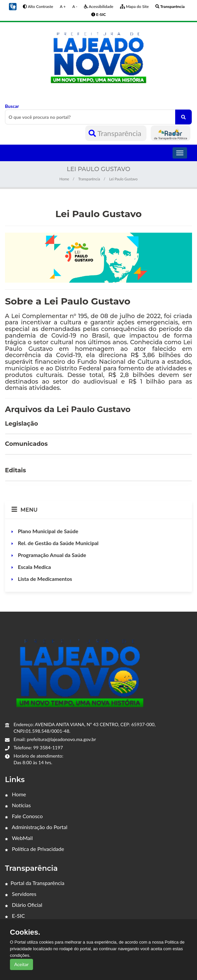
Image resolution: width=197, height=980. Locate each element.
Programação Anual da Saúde (51, 555)
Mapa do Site (134, 6)
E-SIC (15, 916)
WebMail (19, 838)
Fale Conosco (24, 816)
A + (63, 6)
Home (64, 179)
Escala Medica (34, 567)
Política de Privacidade (35, 849)
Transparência (116, 133)
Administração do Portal (36, 827)
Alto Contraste (38, 6)
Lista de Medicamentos (44, 579)
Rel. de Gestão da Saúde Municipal (58, 543)
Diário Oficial (24, 905)
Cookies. (25, 932)
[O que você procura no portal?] (183, 117)
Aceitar (21, 964)
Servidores (21, 894)
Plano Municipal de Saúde (47, 531)
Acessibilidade (99, 6)
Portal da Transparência (35, 883)
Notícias (18, 805)
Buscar (98, 114)
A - (75, 6)
